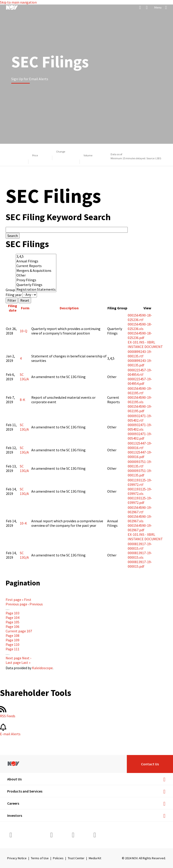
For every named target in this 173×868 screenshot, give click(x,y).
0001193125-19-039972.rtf (140, 482)
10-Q (24, 331)
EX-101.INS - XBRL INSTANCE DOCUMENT (145, 344)
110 (13, 644)
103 (13, 613)
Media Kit (95, 858)
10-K (23, 523)
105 (13, 622)
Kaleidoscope (42, 668)
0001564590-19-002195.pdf (140, 409)
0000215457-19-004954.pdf (140, 381)
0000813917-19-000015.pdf (140, 564)
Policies (58, 858)
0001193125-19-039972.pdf (140, 500)
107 (19, 631)
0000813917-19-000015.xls (140, 555)
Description (69, 308)
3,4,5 (36, 256)
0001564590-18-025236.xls (140, 326)
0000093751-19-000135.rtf (140, 464)
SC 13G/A (24, 377)
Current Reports (36, 266)
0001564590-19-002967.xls (140, 519)
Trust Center (76, 858)
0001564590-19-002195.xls (140, 400)
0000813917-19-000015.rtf (140, 546)
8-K (23, 400)
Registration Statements (36, 289)
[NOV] (12, 7)
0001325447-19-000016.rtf (140, 445)
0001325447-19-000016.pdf (140, 454)
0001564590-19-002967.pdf (140, 528)
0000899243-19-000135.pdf (140, 363)
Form (25, 308)
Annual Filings (36, 261)
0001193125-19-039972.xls (140, 491)
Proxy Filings (36, 280)
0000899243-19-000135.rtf (140, 354)
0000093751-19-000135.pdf (140, 473)
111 (13, 649)
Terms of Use (40, 858)
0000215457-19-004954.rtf (140, 372)
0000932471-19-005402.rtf (140, 418)
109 (13, 640)
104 (13, 618)
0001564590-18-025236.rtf (140, 317)
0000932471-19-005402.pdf (140, 436)
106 (13, 627)
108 (13, 635)
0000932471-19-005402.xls (140, 427)
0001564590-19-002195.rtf (140, 391)
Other (36, 275)
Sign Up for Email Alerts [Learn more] (30, 79)
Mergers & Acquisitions (36, 271)
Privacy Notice (17, 858)
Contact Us (150, 764)
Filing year (14, 294)
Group (10, 290)
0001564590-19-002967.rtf (140, 510)
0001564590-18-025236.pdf (140, 335)
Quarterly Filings (36, 285)
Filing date (13, 308)
